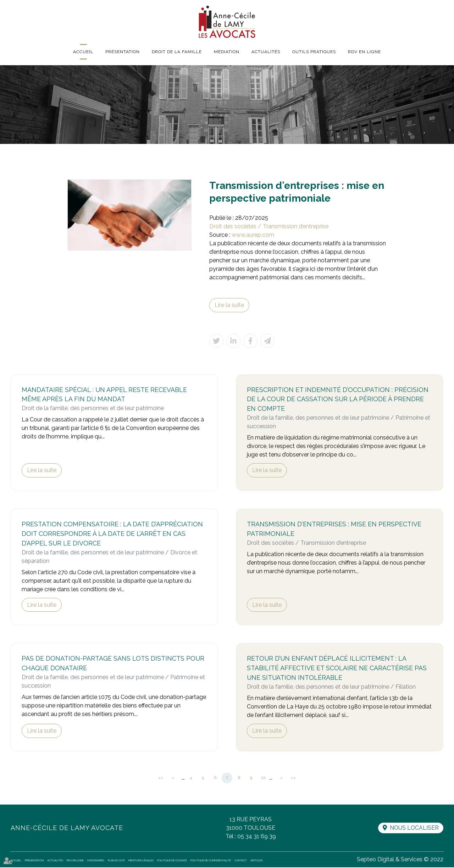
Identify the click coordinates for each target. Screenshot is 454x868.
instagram (440, 441)
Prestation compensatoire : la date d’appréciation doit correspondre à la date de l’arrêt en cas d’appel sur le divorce (112, 534)
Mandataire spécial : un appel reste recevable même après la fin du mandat (104, 395)
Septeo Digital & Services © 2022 (400, 860)
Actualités (266, 52)
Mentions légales (141, 861)
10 (263, 778)
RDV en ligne (364, 52)
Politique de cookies (172, 861)
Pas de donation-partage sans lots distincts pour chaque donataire (113, 664)
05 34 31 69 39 (256, 837)
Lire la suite (229, 305)
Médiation (227, 52)
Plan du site (116, 861)
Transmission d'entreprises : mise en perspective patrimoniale (334, 530)
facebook (440, 413)
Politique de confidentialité (211, 861)
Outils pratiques (314, 52)
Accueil (83, 52)
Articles (257, 861)
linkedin (440, 427)
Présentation (123, 52)
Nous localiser (414, 828)
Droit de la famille (177, 52)
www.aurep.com (253, 235)
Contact (241, 861)
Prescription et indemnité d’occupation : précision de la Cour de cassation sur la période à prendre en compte (338, 400)
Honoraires (96, 861)
